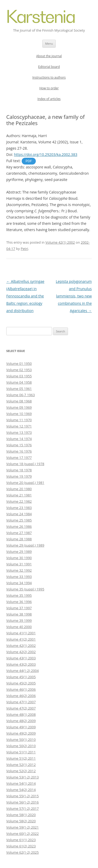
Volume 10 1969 (19, 414)
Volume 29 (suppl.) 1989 (25, 545)
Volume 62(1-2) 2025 (22, 852)
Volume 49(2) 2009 (21, 733)
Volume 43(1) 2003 (21, 658)
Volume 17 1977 (19, 458)
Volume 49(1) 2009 (21, 727)
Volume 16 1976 (19, 451)
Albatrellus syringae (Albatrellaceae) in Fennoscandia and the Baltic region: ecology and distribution (25, 296)
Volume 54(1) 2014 (21, 783)
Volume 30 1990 (19, 558)
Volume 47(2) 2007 (21, 708)
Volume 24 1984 (19, 514)
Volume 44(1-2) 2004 (22, 671)
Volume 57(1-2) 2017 (22, 808)
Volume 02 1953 (19, 370)
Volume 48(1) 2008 (21, 714)
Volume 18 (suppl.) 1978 (25, 464)
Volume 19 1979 (19, 476)
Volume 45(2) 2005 (21, 683)
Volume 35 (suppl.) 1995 (25, 589)
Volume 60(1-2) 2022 (22, 834)
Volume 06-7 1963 (21, 395)
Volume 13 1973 (19, 432)
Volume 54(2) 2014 (21, 790)
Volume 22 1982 (19, 501)
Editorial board (49, 67)
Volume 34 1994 (19, 583)
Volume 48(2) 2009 (21, 721)
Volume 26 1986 (19, 526)
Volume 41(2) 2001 (21, 639)
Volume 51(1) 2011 (21, 752)
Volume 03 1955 (19, 376)
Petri (24, 249)
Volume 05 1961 (19, 389)
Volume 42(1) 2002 (60, 242)
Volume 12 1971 (19, 426)
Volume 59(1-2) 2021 (22, 827)
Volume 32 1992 (19, 570)
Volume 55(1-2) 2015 (22, 796)
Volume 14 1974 (19, 439)
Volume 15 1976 (19, 445)
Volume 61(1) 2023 (21, 840)
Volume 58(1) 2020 (21, 815)
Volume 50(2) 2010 (21, 746)
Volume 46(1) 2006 (21, 689)
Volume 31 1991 (19, 564)
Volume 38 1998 (19, 614)
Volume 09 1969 (19, 407)
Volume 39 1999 (19, 620)
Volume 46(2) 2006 (21, 696)
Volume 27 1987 (19, 533)
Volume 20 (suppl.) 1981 (25, 483)
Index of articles (49, 99)
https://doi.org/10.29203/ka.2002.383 (45, 154)
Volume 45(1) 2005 (21, 677)
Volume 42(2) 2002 (21, 652)
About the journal (49, 56)
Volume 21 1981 (19, 495)
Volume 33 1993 (19, 577)
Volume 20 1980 (19, 489)
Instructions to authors (49, 77)
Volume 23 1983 (19, 508)
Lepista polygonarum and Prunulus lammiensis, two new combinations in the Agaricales (74, 296)
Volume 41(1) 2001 (21, 633)
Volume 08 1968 (19, 401)
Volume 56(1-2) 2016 (22, 802)
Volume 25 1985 (19, 520)
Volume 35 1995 (19, 595)
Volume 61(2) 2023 (21, 846)
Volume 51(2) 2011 (21, 758)
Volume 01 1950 (19, 363)
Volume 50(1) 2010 (21, 740)
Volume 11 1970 (19, 420)
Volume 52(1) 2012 (21, 765)
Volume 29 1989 (19, 552)
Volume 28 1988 (19, 539)
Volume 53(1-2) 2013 (22, 777)
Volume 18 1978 (19, 470)
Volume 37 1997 (19, 608)
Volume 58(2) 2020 (21, 821)
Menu (49, 43)
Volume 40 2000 (19, 627)
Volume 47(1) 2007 (21, 702)
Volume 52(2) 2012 (21, 771)
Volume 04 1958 (19, 382)
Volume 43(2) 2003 (21, 664)
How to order (49, 88)
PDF (29, 161)
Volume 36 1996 (19, 602)
